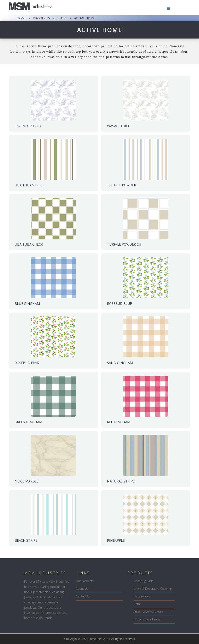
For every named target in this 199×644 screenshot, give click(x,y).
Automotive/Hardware (148, 612)
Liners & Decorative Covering (153, 589)
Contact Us (83, 596)
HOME (22, 18)
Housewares (142, 596)
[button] (169, 9)
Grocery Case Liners (147, 619)
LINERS (62, 18)
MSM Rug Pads (143, 581)
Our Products (85, 581)
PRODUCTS (42, 18)
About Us (82, 589)
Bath (137, 604)
